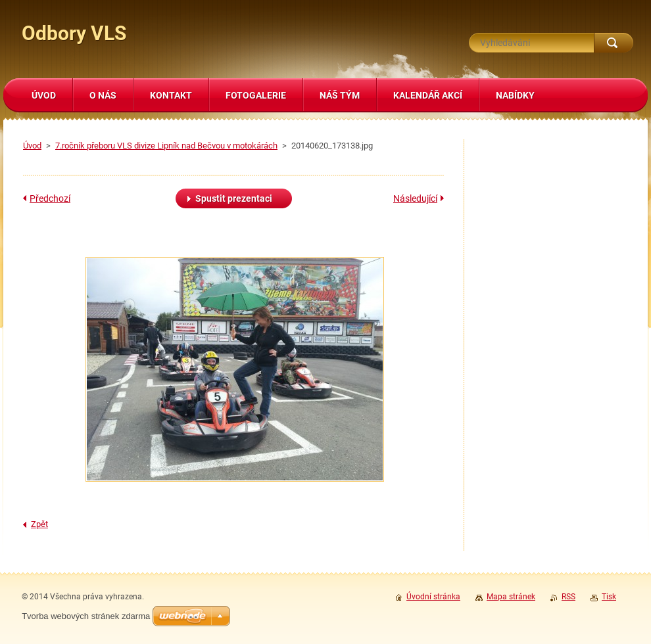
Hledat (614, 43)
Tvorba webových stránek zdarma (86, 616)
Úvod (32, 146)
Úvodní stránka (433, 597)
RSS (568, 597)
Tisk (609, 597)
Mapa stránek (511, 597)
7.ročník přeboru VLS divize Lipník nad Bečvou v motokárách (166, 146)
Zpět (39, 524)
